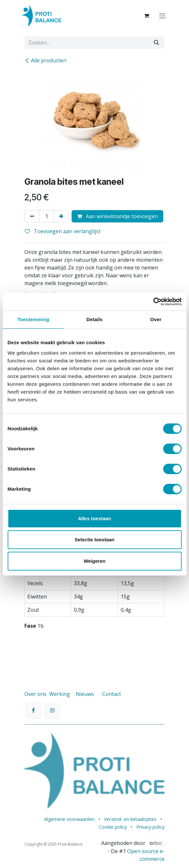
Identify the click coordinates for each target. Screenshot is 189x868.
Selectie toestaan (94, 540)
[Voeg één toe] (61, 216)
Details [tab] (95, 319)
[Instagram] (52, 710)
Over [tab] (156, 319)
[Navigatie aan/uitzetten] (163, 16)
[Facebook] (33, 710)
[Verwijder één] (32, 216)
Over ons (35, 694)
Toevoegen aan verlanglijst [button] (63, 231)
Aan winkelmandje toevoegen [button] (117, 216)
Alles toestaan (95, 518)
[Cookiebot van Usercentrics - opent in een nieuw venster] (153, 302)
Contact (112, 694)
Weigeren (94, 561)
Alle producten (45, 60)
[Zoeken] (156, 43)
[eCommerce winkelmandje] (147, 16)
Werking (60, 694)
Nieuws (85, 694)
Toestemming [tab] (33, 319)
